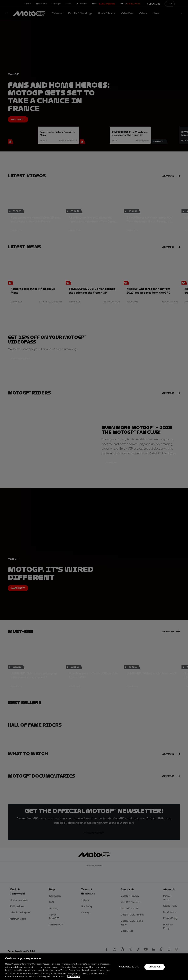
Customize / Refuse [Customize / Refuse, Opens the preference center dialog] (129, 967)
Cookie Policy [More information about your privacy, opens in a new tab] (74, 977)
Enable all (155, 967)
